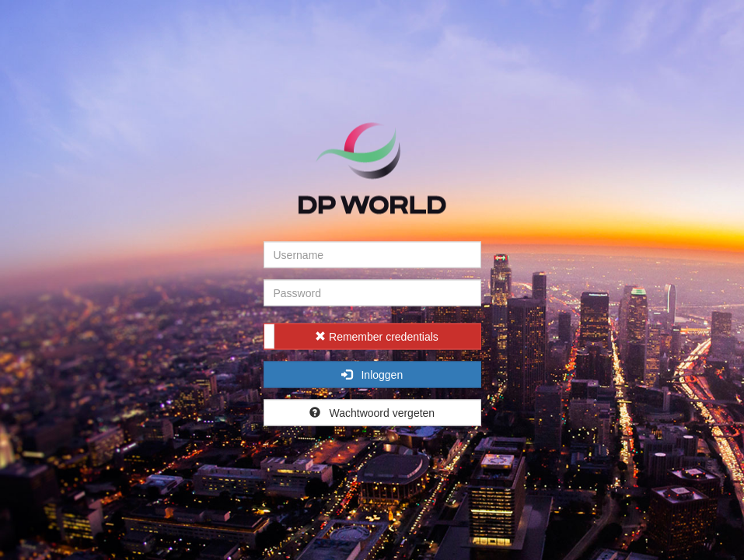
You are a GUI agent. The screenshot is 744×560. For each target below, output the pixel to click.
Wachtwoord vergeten (372, 413)
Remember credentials (377, 337)
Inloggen (372, 375)
